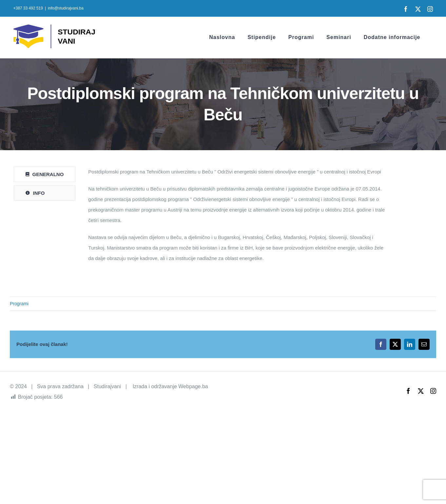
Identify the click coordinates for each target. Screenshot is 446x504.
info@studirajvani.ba (66, 8)
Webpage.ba (193, 386)
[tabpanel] (239, 218)
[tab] (45, 174)
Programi (19, 304)
